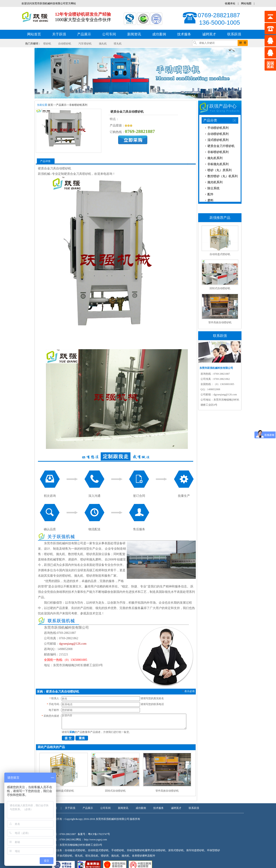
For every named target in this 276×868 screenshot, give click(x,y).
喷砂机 (47, 44)
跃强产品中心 (223, 106)
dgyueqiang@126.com (73, 644)
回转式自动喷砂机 (115, 791)
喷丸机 (118, 44)
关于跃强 (70, 808)
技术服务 (158, 808)
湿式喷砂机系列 (218, 140)
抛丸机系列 (215, 158)
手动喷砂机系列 (218, 128)
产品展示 (61, 105)
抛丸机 (103, 44)
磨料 (210, 200)
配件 (210, 194)
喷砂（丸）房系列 (220, 170)
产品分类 (210, 120)
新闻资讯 (123, 808)
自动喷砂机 (65, 44)
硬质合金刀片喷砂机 (221, 146)
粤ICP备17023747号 (99, 834)
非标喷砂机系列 (78, 105)
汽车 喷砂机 (85, 44)
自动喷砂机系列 (218, 134)
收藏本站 (230, 3)
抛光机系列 (215, 182)
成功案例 (141, 808)
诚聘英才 (176, 808)
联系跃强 (194, 808)
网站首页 (34, 34)
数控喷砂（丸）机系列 (223, 176)
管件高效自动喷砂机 (167, 791)
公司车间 (105, 808)
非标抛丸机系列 (218, 164)
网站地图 (246, 3)
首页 (50, 105)
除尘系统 (213, 188)
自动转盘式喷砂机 (64, 791)
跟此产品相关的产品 (51, 747)
